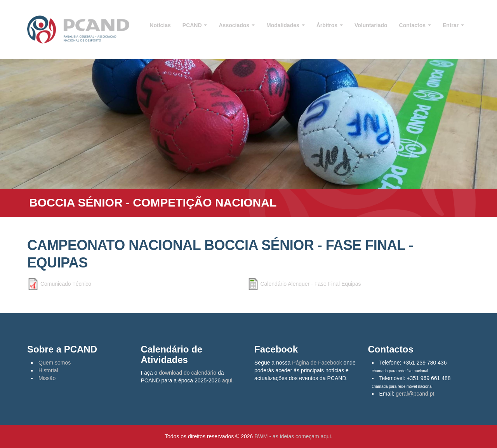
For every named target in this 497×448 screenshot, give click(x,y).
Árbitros (330, 25)
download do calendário (188, 373)
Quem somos (55, 363)
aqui (227, 380)
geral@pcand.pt (415, 394)
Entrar (453, 25)
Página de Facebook (317, 363)
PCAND (195, 25)
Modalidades (286, 25)
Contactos (415, 25)
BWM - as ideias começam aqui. (293, 436)
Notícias (160, 25)
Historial (48, 370)
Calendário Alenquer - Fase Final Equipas (310, 284)
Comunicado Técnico (66, 284)
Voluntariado (371, 25)
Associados (236, 25)
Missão (47, 378)
